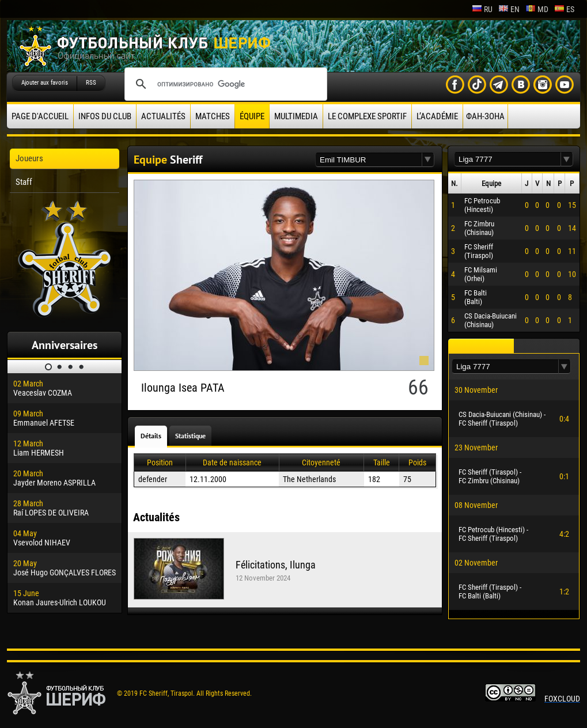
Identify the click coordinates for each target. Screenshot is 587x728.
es (564, 9)
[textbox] (369, 160)
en (509, 9)
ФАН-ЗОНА (485, 116)
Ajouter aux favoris (45, 83)
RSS (91, 83)
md (537, 9)
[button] (428, 160)
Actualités (163, 116)
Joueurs (29, 158)
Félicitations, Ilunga (276, 565)
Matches (213, 116)
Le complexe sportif (367, 116)
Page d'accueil (40, 116)
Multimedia (296, 116)
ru (482, 9)
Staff (24, 182)
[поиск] (224, 84)
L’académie (437, 116)
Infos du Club (105, 116)
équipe (252, 116)
